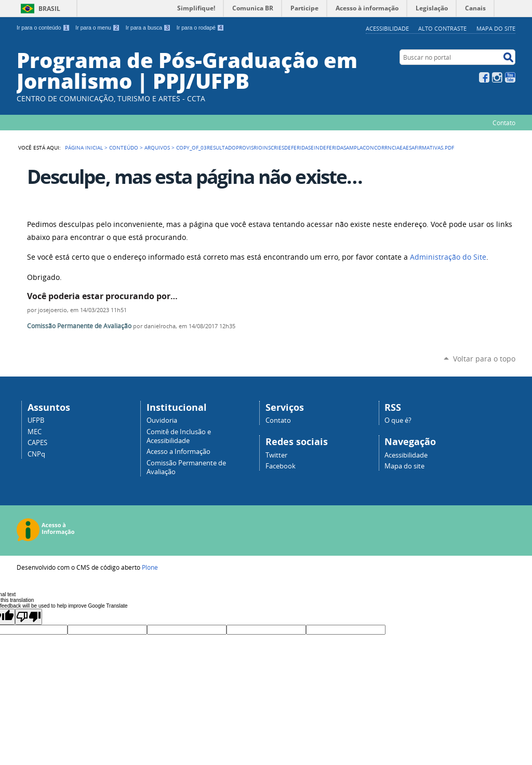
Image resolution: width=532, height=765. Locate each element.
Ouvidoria (162, 420)
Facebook (484, 77)
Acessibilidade (387, 28)
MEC (35, 432)
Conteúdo (124, 147)
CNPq (36, 454)
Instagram (497, 77)
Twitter (276, 455)
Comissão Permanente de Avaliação (79, 326)
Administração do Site (448, 257)
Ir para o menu (97, 28)
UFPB (36, 420)
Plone (150, 567)
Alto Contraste (442, 28)
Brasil (49, 9)
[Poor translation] (29, 617)
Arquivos (157, 147)
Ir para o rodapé (201, 28)
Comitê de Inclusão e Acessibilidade (179, 436)
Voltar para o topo (484, 359)
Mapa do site (496, 28)
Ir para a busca (148, 28)
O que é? (398, 420)
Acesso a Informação (178, 452)
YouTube (510, 77)
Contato (504, 123)
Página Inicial (84, 147)
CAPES (37, 443)
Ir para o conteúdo (43, 28)
